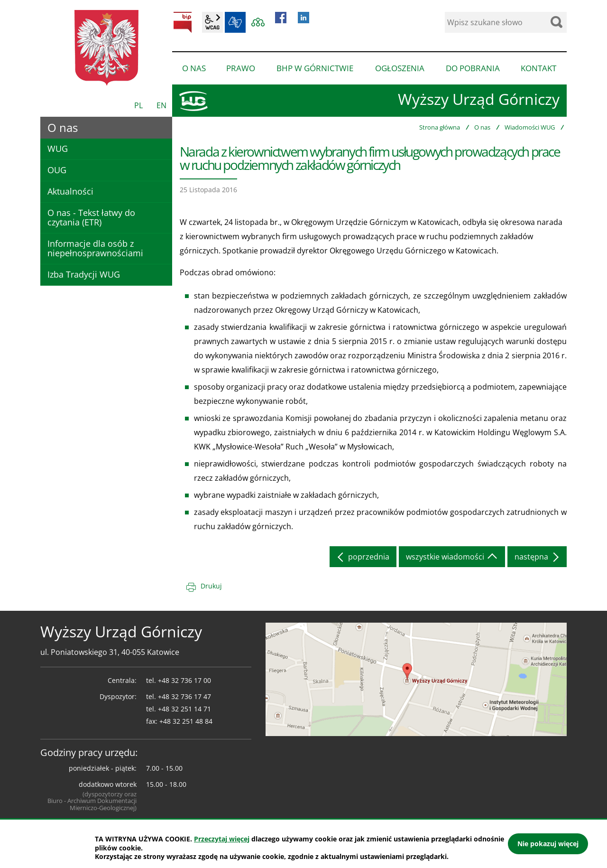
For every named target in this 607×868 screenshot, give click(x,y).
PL (138, 105)
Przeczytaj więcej (222, 839)
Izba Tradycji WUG (84, 274)
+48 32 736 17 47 (184, 696)
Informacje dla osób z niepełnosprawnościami (95, 248)
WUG (58, 149)
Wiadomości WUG (530, 127)
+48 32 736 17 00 (184, 680)
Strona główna (440, 127)
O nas (482, 127)
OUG (57, 170)
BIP (183, 22)
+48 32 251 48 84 (186, 721)
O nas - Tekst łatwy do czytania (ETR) (91, 217)
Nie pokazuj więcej (548, 844)
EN (161, 105)
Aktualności (70, 191)
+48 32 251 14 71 (184, 709)
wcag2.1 (212, 22)
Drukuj (211, 586)
